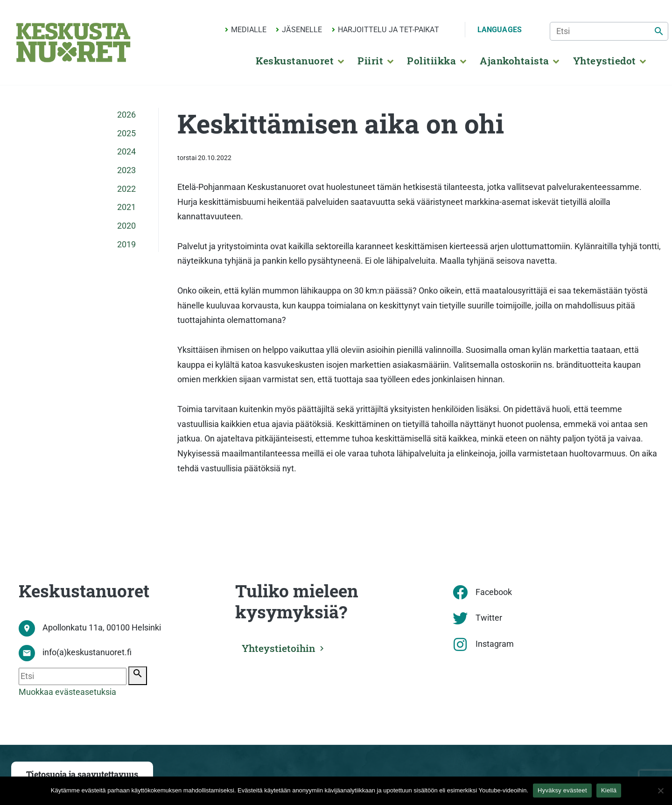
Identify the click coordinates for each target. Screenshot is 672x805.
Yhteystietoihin (280, 648)
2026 (126, 115)
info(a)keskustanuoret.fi (87, 652)
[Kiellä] (660, 791)
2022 (126, 189)
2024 (126, 152)
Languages (500, 30)
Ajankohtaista (514, 61)
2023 (126, 170)
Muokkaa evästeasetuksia (67, 692)
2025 (126, 133)
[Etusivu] (73, 42)
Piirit (370, 61)
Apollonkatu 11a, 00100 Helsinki (102, 628)
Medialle (249, 30)
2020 (126, 226)
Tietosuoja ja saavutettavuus (82, 774)
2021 (126, 207)
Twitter (489, 618)
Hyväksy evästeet (562, 790)
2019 (126, 245)
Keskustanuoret (295, 61)
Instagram (495, 644)
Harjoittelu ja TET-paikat (388, 30)
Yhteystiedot (605, 61)
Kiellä (609, 790)
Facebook (494, 592)
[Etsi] (609, 31)
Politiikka (431, 61)
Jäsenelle (302, 30)
